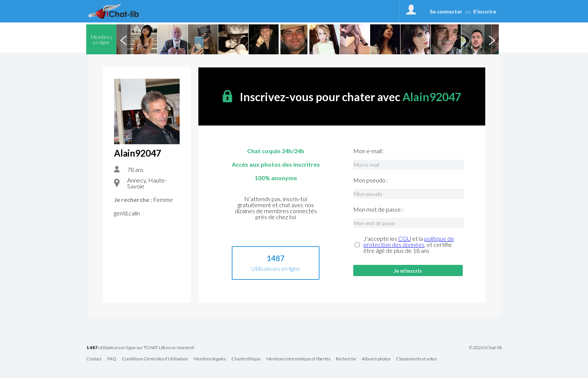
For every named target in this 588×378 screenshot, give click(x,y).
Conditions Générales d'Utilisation (155, 359)
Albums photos (376, 359)
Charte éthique (246, 359)
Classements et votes (416, 359)
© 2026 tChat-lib (485, 348)
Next (492, 39)
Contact (94, 359)
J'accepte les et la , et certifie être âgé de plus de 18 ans (409, 245)
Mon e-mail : (369, 151)
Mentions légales (210, 359)
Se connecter (446, 11)
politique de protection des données (409, 241)
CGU (405, 238)
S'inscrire (484, 11)
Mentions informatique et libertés (298, 359)
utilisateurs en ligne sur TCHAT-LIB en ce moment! (140, 348)
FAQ (112, 359)
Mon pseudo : (371, 180)
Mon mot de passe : (378, 209)
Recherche (346, 359)
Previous (123, 39)
